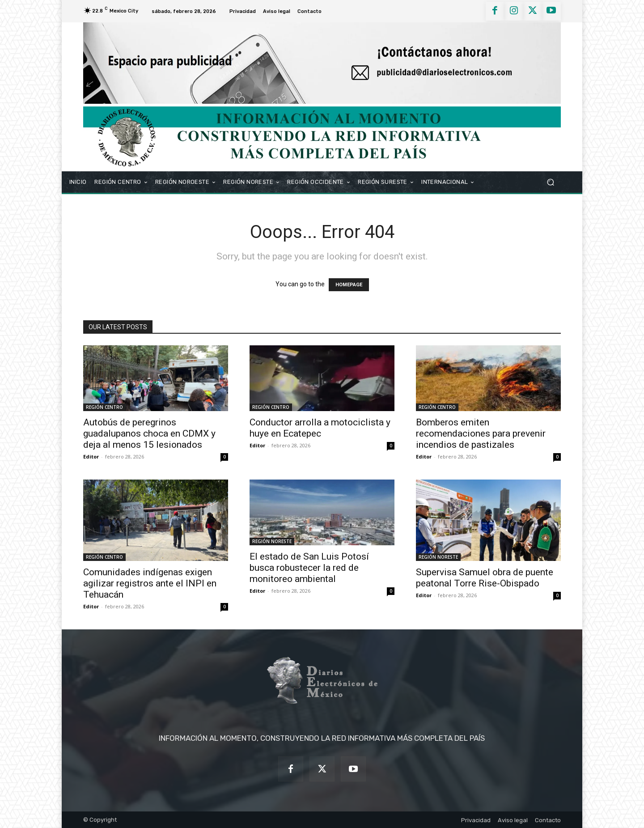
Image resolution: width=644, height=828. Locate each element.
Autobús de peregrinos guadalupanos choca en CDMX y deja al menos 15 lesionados (149, 433)
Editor (91, 456)
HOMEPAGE (349, 285)
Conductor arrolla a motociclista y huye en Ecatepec (320, 428)
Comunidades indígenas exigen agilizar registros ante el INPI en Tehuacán (150, 583)
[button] (550, 182)
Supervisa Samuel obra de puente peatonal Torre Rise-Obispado (485, 578)
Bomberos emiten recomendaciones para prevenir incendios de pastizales (481, 433)
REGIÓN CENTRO (104, 407)
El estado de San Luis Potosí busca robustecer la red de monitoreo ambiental (309, 568)
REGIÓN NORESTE (272, 541)
